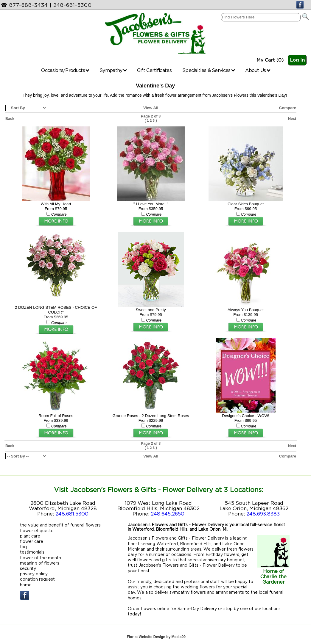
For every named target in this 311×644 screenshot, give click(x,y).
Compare (288, 108)
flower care (32, 541)
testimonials (32, 552)
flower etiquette (37, 531)
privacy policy (34, 574)
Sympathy (113, 70)
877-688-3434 (29, 5)
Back (10, 119)
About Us (258, 70)
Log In (297, 60)
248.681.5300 (72, 514)
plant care (30, 536)
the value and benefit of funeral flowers (60, 525)
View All (151, 108)
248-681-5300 (73, 5)
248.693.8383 (263, 514)
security (28, 568)
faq (23, 547)
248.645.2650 (168, 514)
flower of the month (41, 558)
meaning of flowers (40, 563)
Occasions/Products (65, 70)
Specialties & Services (209, 70)
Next (292, 119)
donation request (37, 579)
